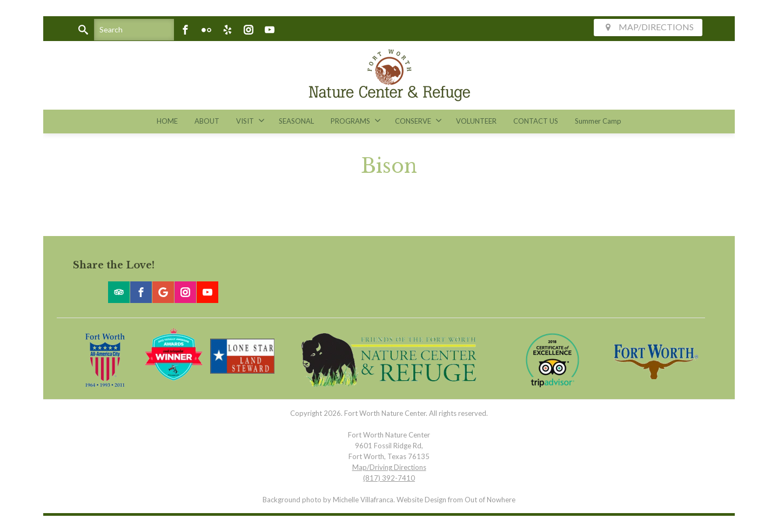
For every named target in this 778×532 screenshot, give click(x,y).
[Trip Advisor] (119, 292)
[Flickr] (206, 30)
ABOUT (207, 121)
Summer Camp (598, 121)
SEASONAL (296, 121)
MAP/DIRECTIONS (648, 27)
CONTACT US (536, 121)
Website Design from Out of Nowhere (456, 500)
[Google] (163, 292)
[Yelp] (227, 30)
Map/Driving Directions (389, 467)
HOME (167, 121)
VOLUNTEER (476, 121)
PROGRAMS (356, 120)
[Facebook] (185, 30)
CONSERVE (418, 120)
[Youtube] (270, 30)
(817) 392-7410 (389, 478)
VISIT (250, 120)
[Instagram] (249, 30)
